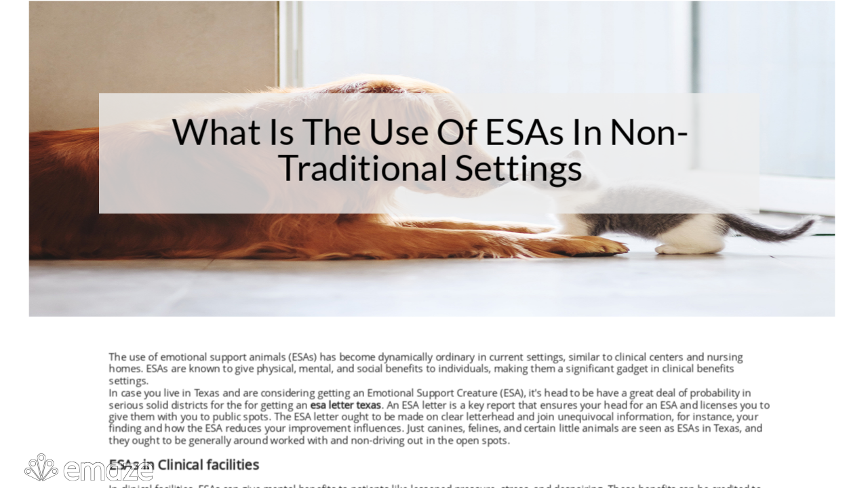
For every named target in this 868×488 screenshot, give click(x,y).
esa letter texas (346, 404)
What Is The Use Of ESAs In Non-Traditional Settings (431, 149)
